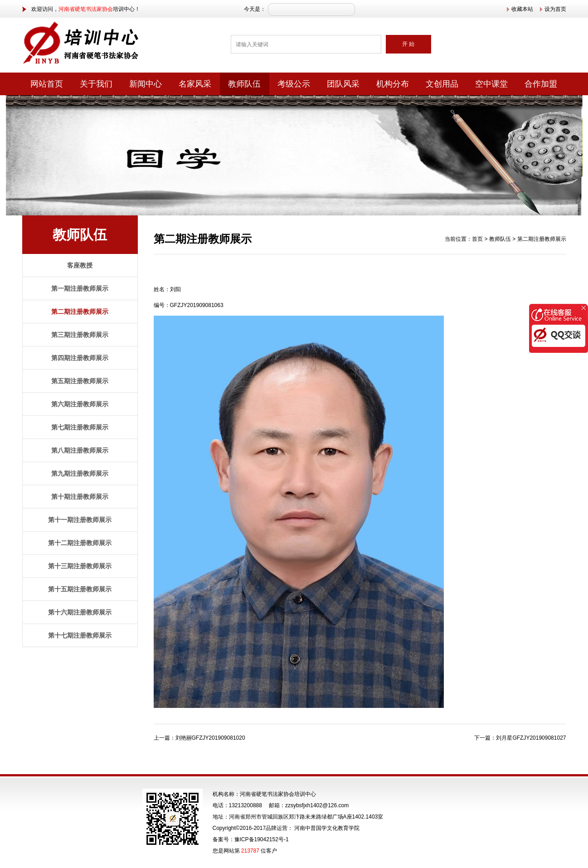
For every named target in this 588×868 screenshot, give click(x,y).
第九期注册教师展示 (80, 473)
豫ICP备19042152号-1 (262, 839)
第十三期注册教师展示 (80, 566)
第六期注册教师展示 (80, 404)
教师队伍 (244, 84)
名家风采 (195, 84)
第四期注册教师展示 (80, 358)
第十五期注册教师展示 (80, 589)
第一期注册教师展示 (80, 288)
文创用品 (442, 84)
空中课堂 (491, 84)
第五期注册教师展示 (80, 381)
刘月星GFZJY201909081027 (531, 738)
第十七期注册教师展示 (80, 635)
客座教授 (80, 265)
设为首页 (555, 9)
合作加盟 (541, 84)
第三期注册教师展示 (80, 335)
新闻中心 (146, 84)
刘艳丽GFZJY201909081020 (210, 738)
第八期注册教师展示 (80, 450)
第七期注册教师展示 (80, 427)
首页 (477, 239)
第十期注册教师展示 (80, 497)
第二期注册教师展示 (80, 312)
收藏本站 (522, 9)
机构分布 (393, 84)
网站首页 (47, 84)
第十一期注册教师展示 (80, 520)
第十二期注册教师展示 (80, 543)
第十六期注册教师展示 (80, 612)
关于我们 (96, 84)
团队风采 (343, 84)
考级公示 (294, 84)
